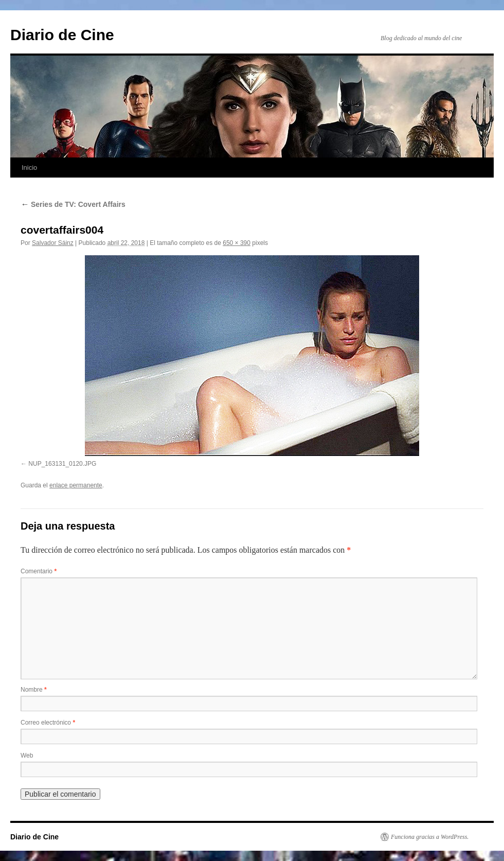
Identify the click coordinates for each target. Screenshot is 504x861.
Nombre (34, 690)
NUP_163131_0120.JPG (62, 464)
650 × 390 (237, 243)
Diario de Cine (62, 35)
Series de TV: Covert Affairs (73, 204)
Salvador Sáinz (53, 243)
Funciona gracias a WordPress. (430, 837)
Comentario (39, 571)
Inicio (29, 168)
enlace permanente (76, 485)
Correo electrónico (48, 723)
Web (27, 755)
